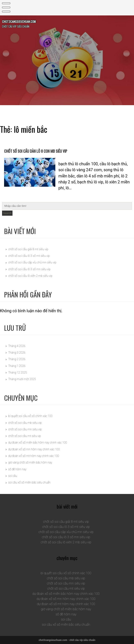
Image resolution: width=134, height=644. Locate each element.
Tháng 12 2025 (18, 373)
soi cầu (13, 476)
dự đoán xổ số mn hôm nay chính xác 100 (34, 449)
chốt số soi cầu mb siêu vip (25, 423)
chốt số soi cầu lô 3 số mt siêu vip (29, 256)
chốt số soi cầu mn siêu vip (25, 429)
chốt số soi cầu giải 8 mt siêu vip (28, 249)
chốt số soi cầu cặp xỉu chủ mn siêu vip (32, 262)
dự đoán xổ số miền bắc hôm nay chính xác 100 (38, 443)
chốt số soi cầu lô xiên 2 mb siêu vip (30, 276)
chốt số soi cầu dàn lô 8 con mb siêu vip (60, 150)
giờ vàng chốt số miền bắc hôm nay (30, 462)
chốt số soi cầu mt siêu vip (25, 436)
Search (7, 213)
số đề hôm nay (17, 469)
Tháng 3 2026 (17, 353)
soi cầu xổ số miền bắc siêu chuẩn (29, 482)
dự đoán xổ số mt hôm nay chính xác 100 (34, 456)
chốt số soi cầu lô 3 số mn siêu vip (29, 269)
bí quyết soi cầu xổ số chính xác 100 (30, 416)
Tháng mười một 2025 (22, 379)
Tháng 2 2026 (17, 359)
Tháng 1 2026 (17, 366)
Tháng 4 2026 (17, 346)
